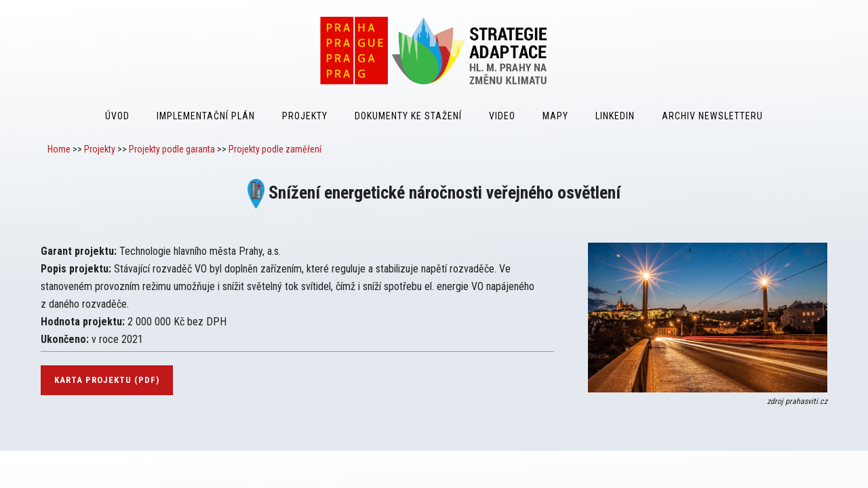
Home (59, 149)
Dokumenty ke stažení (408, 116)
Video (502, 116)
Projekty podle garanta (172, 149)
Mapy (555, 116)
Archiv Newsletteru (712, 116)
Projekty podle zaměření (275, 149)
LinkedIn (615, 116)
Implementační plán (206, 116)
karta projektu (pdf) (107, 380)
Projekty (305, 116)
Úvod (117, 116)
